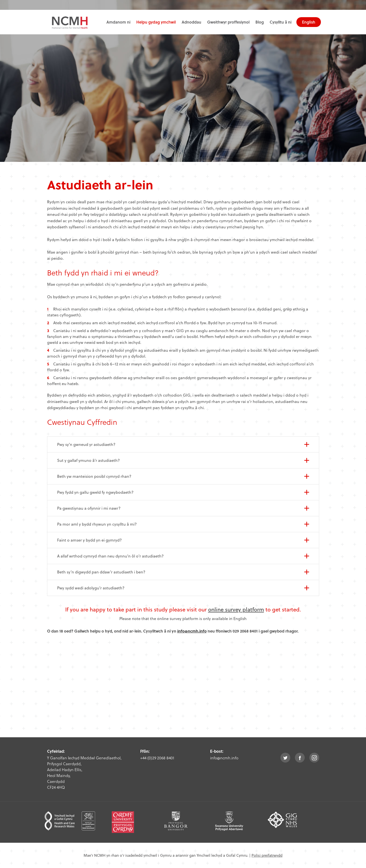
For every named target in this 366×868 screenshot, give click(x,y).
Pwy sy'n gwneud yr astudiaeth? (86, 444)
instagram (314, 758)
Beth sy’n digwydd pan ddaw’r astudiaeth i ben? (101, 572)
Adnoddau (191, 22)
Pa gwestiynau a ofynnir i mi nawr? (89, 508)
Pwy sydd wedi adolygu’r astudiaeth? (91, 588)
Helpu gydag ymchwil (156, 22)
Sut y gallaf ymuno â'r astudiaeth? (88, 460)
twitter (285, 758)
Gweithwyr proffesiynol (228, 22)
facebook (300, 758)
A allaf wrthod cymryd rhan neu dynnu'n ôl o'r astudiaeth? (110, 556)
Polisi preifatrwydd (267, 855)
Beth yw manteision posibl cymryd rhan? (94, 476)
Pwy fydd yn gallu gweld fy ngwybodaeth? (95, 492)
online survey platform (236, 609)
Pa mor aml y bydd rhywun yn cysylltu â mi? (97, 524)
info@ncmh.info (192, 631)
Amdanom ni (118, 22)
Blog (260, 22)
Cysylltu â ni (281, 22)
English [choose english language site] (309, 22)
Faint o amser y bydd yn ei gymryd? (89, 540)
